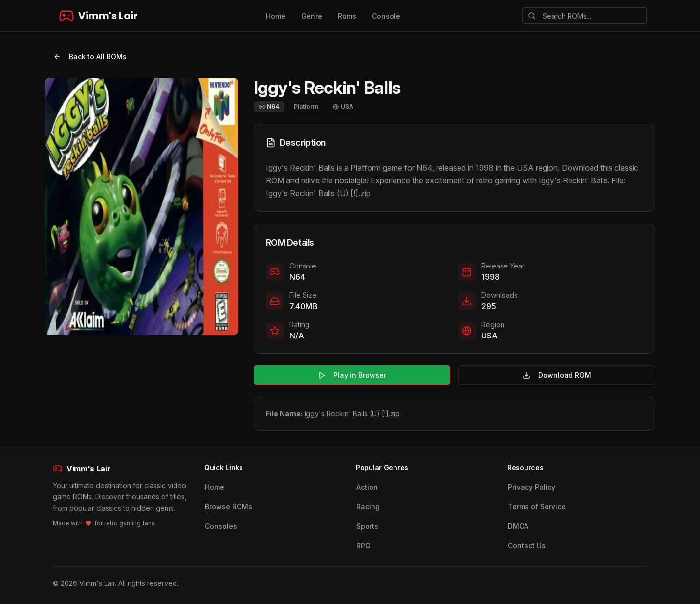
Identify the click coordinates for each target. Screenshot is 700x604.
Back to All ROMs (90, 56)
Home (276, 16)
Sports (367, 526)
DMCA (518, 526)
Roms (347, 16)
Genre (312, 16)
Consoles (221, 526)
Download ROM (557, 375)
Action (367, 487)
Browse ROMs (229, 506)
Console (386, 16)
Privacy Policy (532, 487)
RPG (363, 546)
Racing (368, 506)
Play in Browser (352, 375)
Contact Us (527, 546)
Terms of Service (537, 506)
